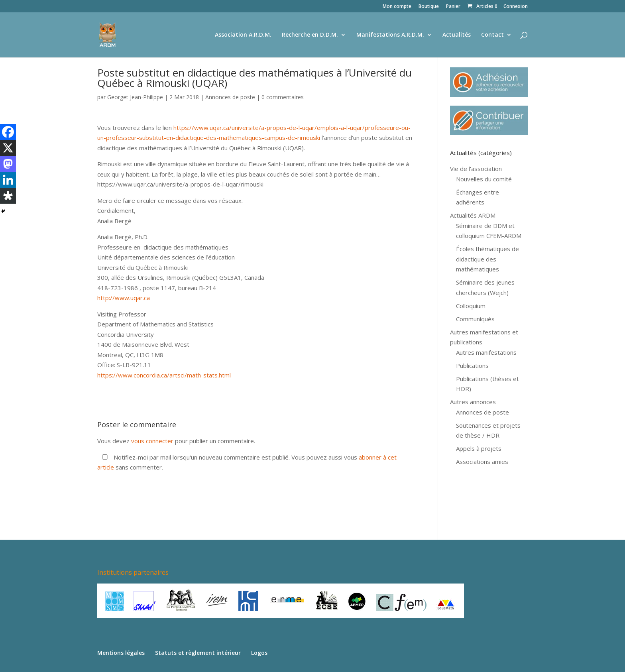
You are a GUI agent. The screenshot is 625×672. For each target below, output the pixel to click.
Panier (453, 7)
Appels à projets (479, 448)
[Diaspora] (8, 196)
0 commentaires (283, 97)
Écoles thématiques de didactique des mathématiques (487, 259)
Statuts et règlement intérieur (198, 653)
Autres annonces (473, 402)
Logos (259, 653)
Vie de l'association (476, 169)
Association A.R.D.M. (243, 35)
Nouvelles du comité (484, 179)
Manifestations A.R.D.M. (390, 35)
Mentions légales (121, 653)
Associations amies (482, 462)
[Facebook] (8, 132)
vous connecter (152, 441)
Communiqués (475, 319)
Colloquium (471, 306)
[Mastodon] (8, 164)
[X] (8, 148)
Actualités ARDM (473, 215)
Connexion (516, 7)
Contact (492, 35)
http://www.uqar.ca (124, 298)
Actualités (457, 35)
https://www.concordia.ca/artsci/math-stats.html (164, 375)
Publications (472, 365)
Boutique (429, 7)
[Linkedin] (8, 180)
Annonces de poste (230, 97)
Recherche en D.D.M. (310, 35)
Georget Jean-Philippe (135, 97)
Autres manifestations (486, 352)
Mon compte (397, 7)
